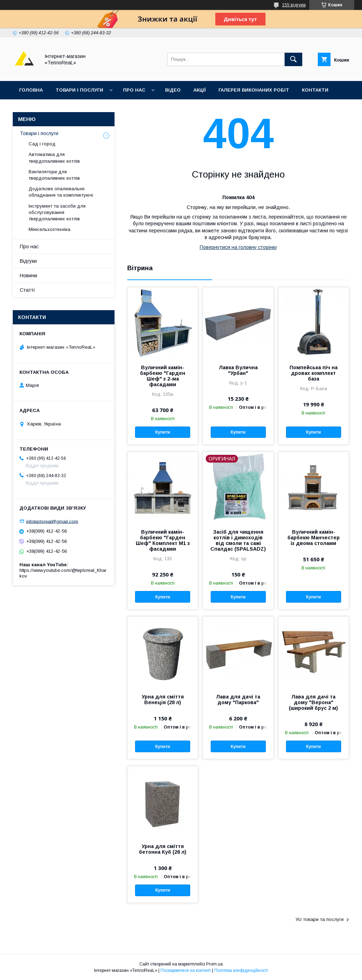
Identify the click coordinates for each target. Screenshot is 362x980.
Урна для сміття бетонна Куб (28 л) (163, 849)
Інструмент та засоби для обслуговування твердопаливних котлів (57, 212)
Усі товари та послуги (320, 919)
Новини (28, 276)
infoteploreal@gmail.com (52, 521)
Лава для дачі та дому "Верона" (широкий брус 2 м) (313, 702)
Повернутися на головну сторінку (238, 247)
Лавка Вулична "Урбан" (238, 370)
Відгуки (29, 108)
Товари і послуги (79, 90)
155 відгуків (294, 5)
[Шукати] (293, 59)
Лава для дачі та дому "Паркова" (238, 700)
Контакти (315, 90)
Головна (31, 90)
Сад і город (42, 144)
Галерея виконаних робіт (254, 90)
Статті (27, 290)
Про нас (134, 90)
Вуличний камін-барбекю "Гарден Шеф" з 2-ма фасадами (163, 376)
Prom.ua (214, 964)
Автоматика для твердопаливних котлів (54, 158)
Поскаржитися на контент (186, 970)
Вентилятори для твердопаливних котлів (54, 175)
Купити (163, 432)
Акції (200, 90)
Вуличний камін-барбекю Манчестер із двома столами (314, 538)
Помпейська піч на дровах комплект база (314, 373)
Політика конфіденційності (241, 970)
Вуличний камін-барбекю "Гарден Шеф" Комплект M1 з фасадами (163, 540)
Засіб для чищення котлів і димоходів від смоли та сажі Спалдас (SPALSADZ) (238, 540)
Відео (173, 90)
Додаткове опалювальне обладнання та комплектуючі (61, 192)
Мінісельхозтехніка (49, 229)
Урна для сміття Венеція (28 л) (163, 700)
